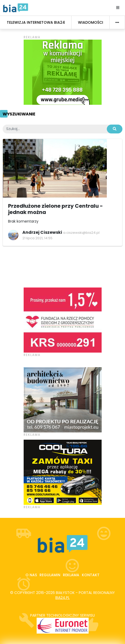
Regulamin (50, 575)
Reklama (71, 575)
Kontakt (91, 575)
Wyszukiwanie (19, 114)
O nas (31, 575)
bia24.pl (62, 598)
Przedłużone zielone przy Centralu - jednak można (55, 209)
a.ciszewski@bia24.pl (81, 233)
